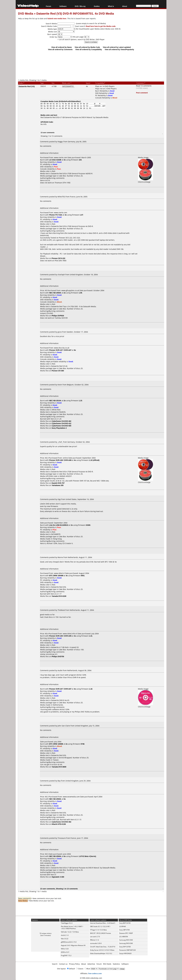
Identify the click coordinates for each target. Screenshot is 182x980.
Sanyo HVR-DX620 (125, 953)
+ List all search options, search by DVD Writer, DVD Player (81, 39)
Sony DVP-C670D (125, 947)
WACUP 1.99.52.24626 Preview (100, 933)
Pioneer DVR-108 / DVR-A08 (60, 460)
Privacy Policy (74, 964)
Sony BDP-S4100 (125, 923)
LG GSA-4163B (55, 160)
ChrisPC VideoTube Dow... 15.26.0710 (103, 947)
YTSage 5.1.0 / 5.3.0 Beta (98, 930)
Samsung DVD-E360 (126, 943)
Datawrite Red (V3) (27, 86)
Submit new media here (57, 18)
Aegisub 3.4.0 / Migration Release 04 (73, 945)
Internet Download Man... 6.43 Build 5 (103, 923)
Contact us (63, 964)
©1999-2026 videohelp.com (91, 978)
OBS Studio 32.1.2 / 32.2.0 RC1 (100, 926)
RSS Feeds (107, 964)
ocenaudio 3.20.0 (96, 943)
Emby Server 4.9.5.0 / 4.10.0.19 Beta (102, 950)
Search (55, 964)
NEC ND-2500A (55, 293)
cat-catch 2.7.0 (95, 937)
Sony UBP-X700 (124, 930)
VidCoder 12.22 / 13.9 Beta (70, 932)
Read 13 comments (144, 86)
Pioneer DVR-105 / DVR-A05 (60, 636)
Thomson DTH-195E (63, 183)
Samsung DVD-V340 (126, 940)
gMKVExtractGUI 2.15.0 (69, 942)
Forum (48, 6)
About (125, 6)
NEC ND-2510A (55, 401)
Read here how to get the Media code (101, 26)
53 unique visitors (46, 933)
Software (63, 6)
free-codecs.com (95, 973)
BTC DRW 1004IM (56, 576)
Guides (97, 6)
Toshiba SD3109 (61, 318)
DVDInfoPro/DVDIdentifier (70, 101)
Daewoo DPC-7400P (126, 933)
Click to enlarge (146, 181)
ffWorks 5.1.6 (94, 940)
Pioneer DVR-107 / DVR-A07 (60, 350)
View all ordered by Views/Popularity (119, 49)
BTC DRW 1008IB (56, 744)
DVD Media (26, 13)
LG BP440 (123, 926)
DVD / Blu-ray (80, 6)
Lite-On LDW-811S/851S (59, 525)
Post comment (142, 93)
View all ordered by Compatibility (89, 49)
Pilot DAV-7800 (60, 261)
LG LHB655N (124, 937)
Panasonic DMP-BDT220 (127, 950)
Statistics (116, 964)
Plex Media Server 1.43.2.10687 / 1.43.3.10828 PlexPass (72, 927)
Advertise (91, 964)
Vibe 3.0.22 (65, 939)
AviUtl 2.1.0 (65, 935)
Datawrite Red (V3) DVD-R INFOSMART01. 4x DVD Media (75, 13)
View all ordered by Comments (60, 49)
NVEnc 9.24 (65, 949)
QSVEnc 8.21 (65, 952)
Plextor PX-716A (56, 215)
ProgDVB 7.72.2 (66, 955)
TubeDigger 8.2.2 (67, 923)
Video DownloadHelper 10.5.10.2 (101, 953)
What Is (111, 6)
